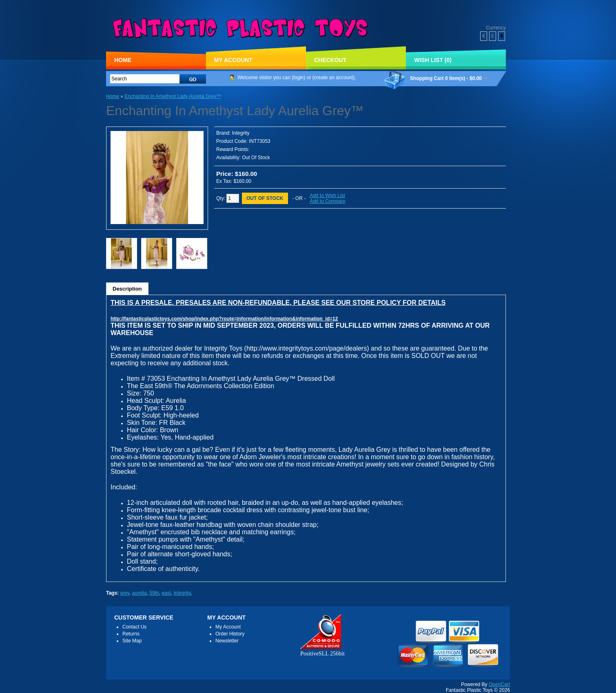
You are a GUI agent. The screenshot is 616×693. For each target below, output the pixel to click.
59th (154, 593)
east (166, 593)
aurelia (140, 593)
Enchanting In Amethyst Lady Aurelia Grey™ (173, 96)
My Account (233, 60)
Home (123, 60)
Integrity (241, 133)
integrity (182, 593)
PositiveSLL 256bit (322, 650)
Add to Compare (327, 201)
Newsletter (227, 641)
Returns (131, 634)
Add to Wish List (327, 195)
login (298, 78)
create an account (333, 78)
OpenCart (499, 684)
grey (124, 593)
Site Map (132, 641)
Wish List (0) (433, 60)
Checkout (330, 60)
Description (127, 289)
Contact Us (134, 627)
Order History (230, 634)
